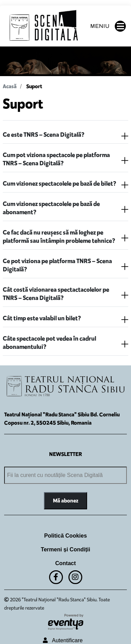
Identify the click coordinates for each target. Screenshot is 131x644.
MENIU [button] (108, 26)
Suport (34, 86)
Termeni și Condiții (65, 549)
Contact (66, 563)
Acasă (10, 86)
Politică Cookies (66, 536)
